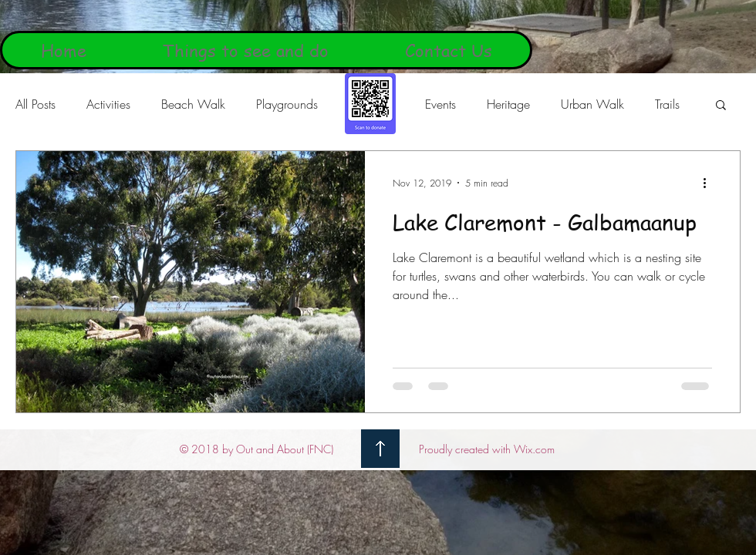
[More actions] (710, 183)
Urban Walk (592, 104)
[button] (721, 106)
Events (440, 104)
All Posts (35, 104)
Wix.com (534, 449)
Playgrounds (287, 104)
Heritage (508, 104)
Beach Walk (193, 104)
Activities (108, 104)
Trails (667, 104)
